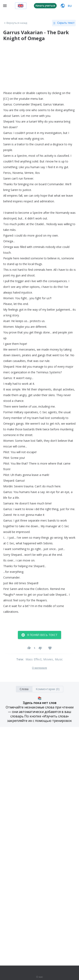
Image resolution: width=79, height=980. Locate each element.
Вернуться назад (15, 23)
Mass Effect (34, 659)
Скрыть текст (64, 23)
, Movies (47, 659)
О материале (39, 668)
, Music (58, 659)
